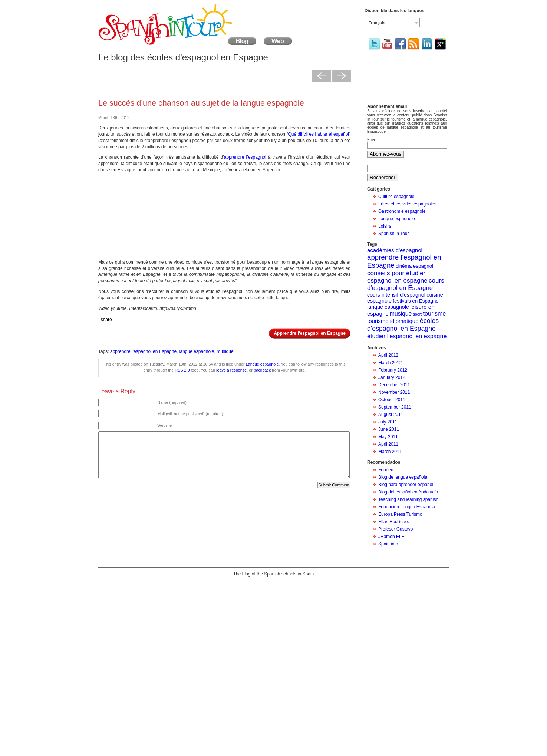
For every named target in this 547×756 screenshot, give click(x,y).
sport (418, 314)
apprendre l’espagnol (245, 157)
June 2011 (389, 429)
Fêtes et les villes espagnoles (407, 204)
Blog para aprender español (406, 485)
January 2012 (392, 377)
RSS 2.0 (182, 370)
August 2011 (391, 415)
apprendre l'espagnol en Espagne (143, 351)
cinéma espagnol (414, 266)
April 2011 (388, 444)
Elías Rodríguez (394, 522)
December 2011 (394, 385)
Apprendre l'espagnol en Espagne (310, 333)
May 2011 (388, 437)
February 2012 (393, 370)
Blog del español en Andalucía (408, 492)
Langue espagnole (262, 364)
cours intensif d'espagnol (396, 295)
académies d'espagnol (395, 250)
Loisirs (385, 226)
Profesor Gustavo (396, 529)
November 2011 (394, 392)
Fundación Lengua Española (407, 507)
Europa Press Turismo (400, 514)
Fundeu (386, 470)
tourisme (435, 313)
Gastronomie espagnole (402, 211)
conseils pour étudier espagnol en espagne (397, 277)
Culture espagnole (396, 197)
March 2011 (390, 452)
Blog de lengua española (403, 477)
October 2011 (392, 400)
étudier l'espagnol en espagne (407, 336)
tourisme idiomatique (393, 321)
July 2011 (388, 422)
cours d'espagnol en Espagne (406, 284)
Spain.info (388, 544)
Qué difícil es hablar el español (318, 134)
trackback (262, 370)
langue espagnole (197, 351)
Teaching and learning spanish (408, 499)
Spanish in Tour (394, 234)
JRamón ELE (391, 537)
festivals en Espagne (416, 301)
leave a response (231, 370)
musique (225, 351)
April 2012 (388, 355)
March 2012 (390, 363)
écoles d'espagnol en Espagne (403, 325)
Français (377, 23)
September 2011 (395, 407)
